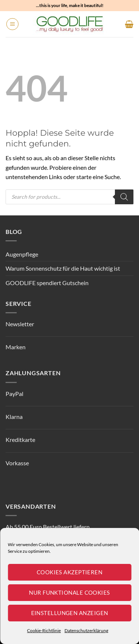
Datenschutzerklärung (86, 630)
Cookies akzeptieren (70, 572)
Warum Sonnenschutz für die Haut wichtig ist (63, 268)
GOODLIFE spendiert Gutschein (47, 283)
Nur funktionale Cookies (69, 592)
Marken (16, 347)
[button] (12, 24)
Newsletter (20, 324)
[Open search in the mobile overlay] (69, 197)
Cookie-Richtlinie (44, 630)
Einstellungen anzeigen (70, 613)
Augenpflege (22, 254)
